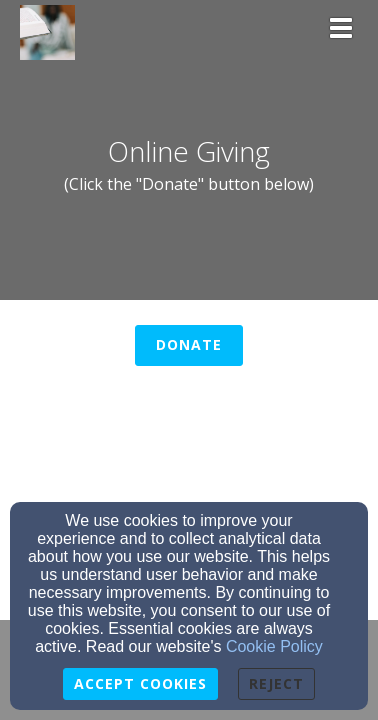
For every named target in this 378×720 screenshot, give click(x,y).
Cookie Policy (274, 646)
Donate (189, 344)
